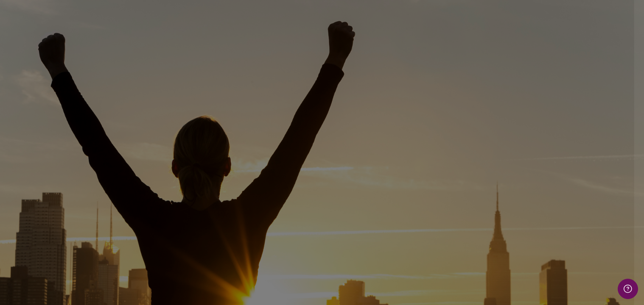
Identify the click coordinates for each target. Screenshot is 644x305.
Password (492, 168)
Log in (554, 233)
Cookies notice (554, 287)
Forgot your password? (603, 209)
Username (493, 126)
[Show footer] (628, 289)
